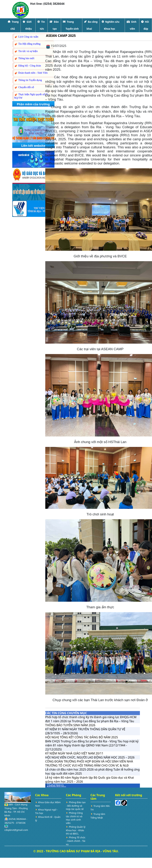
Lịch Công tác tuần (26, 37)
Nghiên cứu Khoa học (111, 25)
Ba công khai (91, 25)
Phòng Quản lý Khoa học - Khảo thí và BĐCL (76, 830)
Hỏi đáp (145, 25)
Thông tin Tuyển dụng (28, 80)
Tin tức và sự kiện (26, 51)
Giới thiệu (27, 25)
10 (62, 786)
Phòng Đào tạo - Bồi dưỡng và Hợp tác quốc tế (76, 806)
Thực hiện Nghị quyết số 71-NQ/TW (32, 96)
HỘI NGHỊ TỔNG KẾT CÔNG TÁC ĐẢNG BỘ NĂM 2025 (82, 737)
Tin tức (41, 25)
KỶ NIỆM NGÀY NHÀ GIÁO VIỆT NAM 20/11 (74, 753)
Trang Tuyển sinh (71, 25)
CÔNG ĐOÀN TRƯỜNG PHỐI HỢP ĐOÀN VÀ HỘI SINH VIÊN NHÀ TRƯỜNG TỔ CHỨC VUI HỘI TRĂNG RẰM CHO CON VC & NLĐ (89, 763)
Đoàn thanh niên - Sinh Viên (31, 73)
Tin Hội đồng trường (27, 44)
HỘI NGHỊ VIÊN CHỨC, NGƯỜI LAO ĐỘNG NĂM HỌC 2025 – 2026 (90, 757)
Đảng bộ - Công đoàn (28, 66)
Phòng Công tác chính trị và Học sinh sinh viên (74, 818)
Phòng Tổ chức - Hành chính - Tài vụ (76, 841)
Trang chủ (13, 25)
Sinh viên (132, 25)
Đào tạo (54, 25)
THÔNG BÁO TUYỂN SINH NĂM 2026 (70, 725)
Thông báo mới (24, 59)
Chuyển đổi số (24, 87)
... (65, 786)
